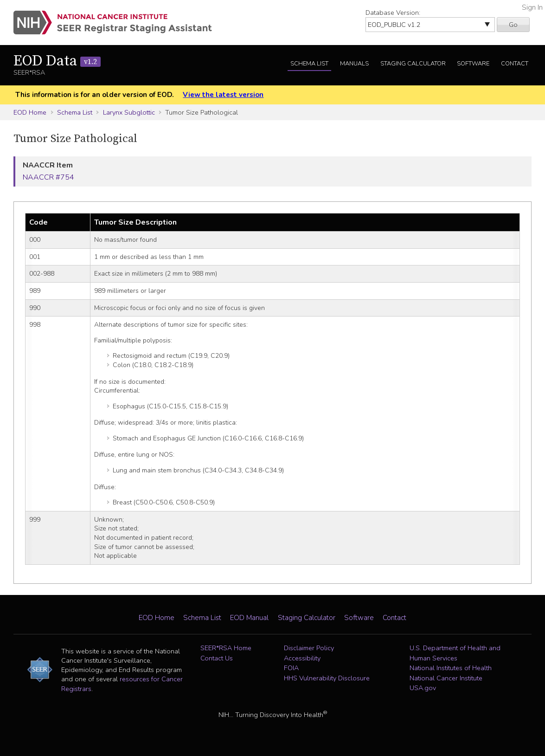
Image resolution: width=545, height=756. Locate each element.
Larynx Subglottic (129, 112)
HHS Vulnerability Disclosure (327, 678)
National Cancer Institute (446, 678)
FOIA (291, 668)
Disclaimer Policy (309, 648)
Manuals (354, 64)
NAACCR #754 (48, 177)
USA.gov (423, 688)
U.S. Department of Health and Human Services (455, 653)
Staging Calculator (413, 64)
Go (513, 25)
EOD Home (30, 112)
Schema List (309, 64)
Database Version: (393, 13)
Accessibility (302, 658)
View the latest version (223, 95)
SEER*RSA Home (226, 648)
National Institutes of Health (451, 668)
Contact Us (217, 658)
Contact (515, 64)
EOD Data (57, 61)
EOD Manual (249, 618)
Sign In (532, 7)
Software (473, 64)
